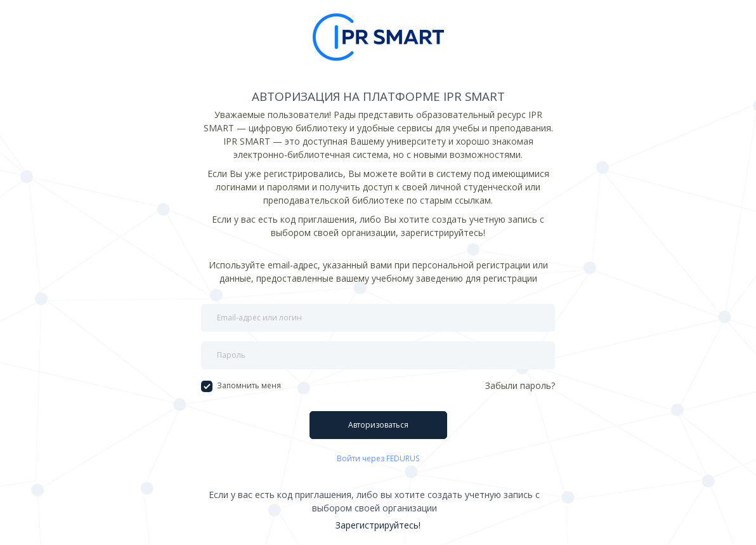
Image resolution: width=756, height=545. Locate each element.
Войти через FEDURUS (378, 458)
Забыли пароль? (520, 385)
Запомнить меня (241, 386)
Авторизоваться (378, 425)
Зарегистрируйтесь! (378, 525)
